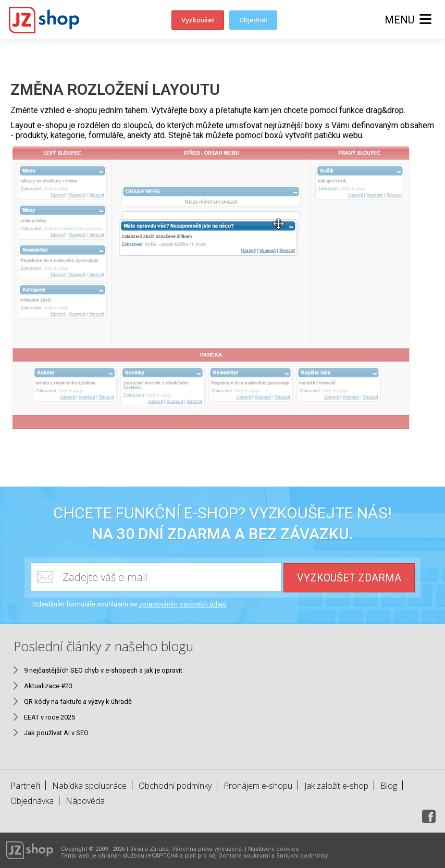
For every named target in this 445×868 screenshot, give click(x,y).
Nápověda (85, 801)
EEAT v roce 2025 (50, 717)
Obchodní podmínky (175, 786)
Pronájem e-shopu (258, 786)
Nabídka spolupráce (89, 786)
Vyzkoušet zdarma (349, 578)
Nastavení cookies (273, 849)
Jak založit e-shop (336, 786)
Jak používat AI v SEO (56, 733)
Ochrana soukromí (244, 856)
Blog (389, 786)
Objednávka (32, 801)
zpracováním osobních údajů (182, 604)
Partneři (25, 786)
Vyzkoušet (198, 20)
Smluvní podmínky (302, 856)
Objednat (253, 20)
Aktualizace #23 (48, 686)
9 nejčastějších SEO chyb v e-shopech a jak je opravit (103, 670)
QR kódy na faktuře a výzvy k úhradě (78, 702)
